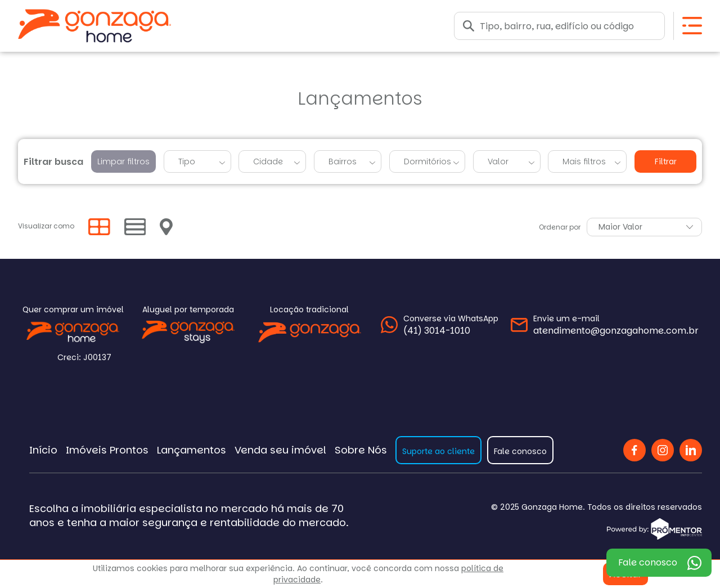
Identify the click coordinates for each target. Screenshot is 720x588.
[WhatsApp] (440, 325)
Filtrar (666, 162)
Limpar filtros (123, 161)
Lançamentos (192, 450)
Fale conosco (520, 451)
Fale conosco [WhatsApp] (648, 562)
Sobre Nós (361, 450)
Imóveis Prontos (107, 450)
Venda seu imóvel (280, 450)
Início (43, 450)
